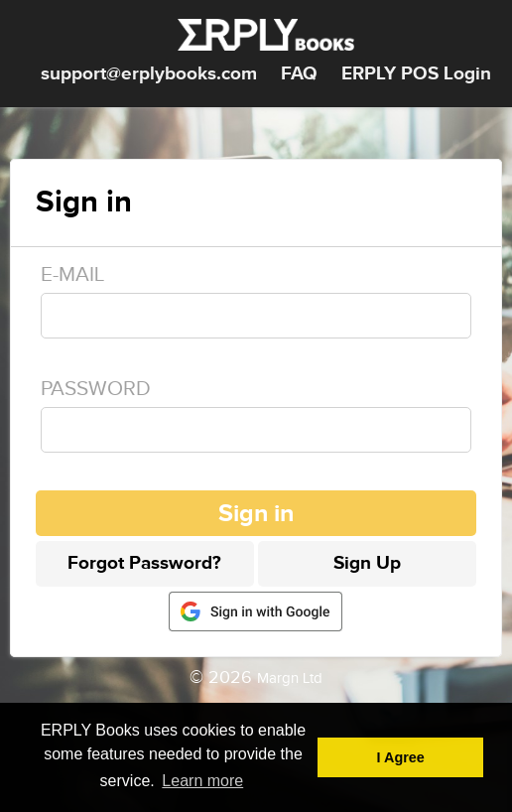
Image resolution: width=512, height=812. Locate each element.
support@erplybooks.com (149, 74)
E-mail (72, 274)
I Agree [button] (401, 757)
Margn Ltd (290, 678)
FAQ (299, 74)
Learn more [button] (202, 781)
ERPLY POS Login (416, 74)
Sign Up (367, 563)
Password (96, 389)
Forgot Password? (144, 563)
